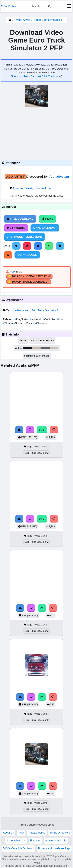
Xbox (60, 319)
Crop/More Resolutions (25, 237)
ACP (12, 272)
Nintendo (36, 319)
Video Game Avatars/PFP (49, 20)
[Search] (50, 6)
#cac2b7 (54, 348)
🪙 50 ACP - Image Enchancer (29, 282)
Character (41, 323)
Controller (50, 319)
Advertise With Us (56, 841)
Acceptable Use (16, 841)
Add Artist (15, 176)
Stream (8, 323)
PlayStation (22, 319)
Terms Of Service (60, 833)
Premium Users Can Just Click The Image (36, 76)
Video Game (41, 447)
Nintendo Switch (24, 323)
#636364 (45, 348)
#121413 (27, 348)
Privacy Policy (37, 833)
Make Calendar (45, 228)
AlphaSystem (59, 176)
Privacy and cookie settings (54, 848)
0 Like (47, 219)
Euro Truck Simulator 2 (45, 310)
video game (21, 310)
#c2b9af (36, 348)
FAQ (21, 833)
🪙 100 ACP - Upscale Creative (29, 276)
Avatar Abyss (23, 20)
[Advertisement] (36, 133)
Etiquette (35, 841)
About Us (8, 833)
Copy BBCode (27, 255)
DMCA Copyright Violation (18, 848)
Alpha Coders (9, 6)
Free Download (20, 219)
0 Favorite (16, 228)
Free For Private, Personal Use (32, 188)
